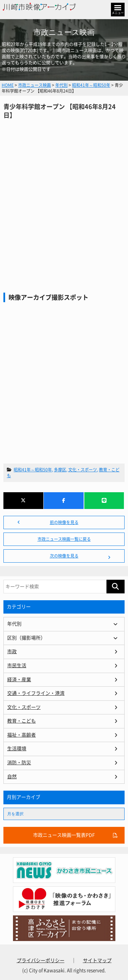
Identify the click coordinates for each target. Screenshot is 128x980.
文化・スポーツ (83, 470)
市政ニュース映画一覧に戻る (64, 539)
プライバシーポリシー (41, 961)
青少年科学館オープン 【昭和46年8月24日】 (64, 191)
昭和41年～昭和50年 (33, 470)
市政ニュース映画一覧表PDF (64, 835)
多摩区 (60, 470)
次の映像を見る (64, 556)
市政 (12, 652)
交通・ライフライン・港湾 (36, 693)
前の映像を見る (64, 522)
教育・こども (22, 721)
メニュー (118, 13)
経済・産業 (19, 680)
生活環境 (17, 749)
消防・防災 (19, 763)
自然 (12, 777)
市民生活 (17, 666)
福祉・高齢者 (22, 735)
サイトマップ (97, 961)
